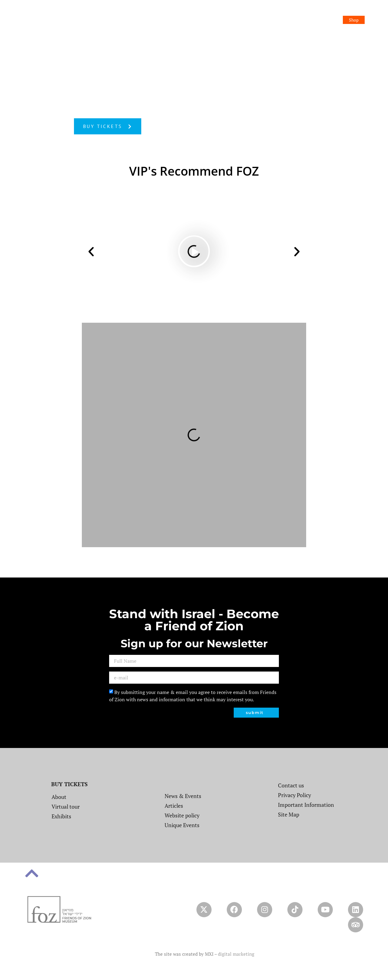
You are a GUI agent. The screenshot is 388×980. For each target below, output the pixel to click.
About (156, 12)
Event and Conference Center (275, 12)
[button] (91, 251)
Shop (354, 20)
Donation (350, 12)
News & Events (188, 12)
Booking (329, 20)
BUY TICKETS (69, 784)
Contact (321, 12)
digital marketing (236, 954)
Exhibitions (225, 12)
